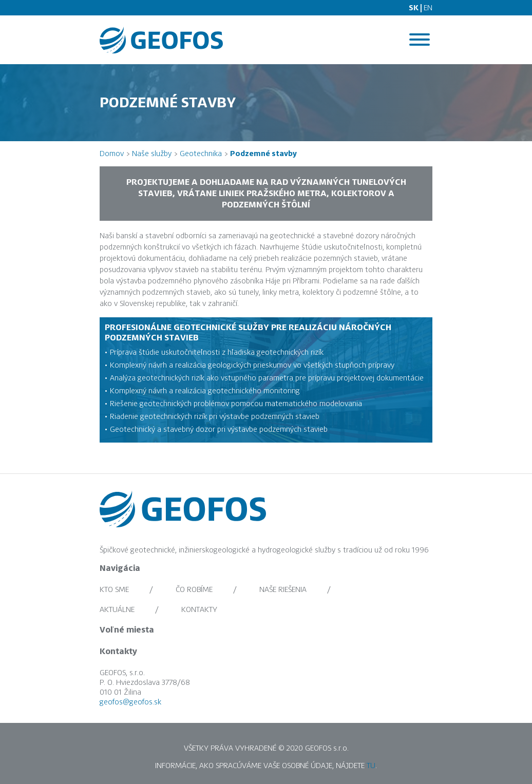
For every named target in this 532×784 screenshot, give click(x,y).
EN (428, 8)
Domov (112, 154)
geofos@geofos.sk (130, 703)
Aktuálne (117, 609)
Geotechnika (201, 154)
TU (371, 767)
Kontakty (199, 609)
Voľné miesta (127, 630)
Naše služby (152, 154)
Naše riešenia (283, 589)
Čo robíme (194, 589)
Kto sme (114, 589)
